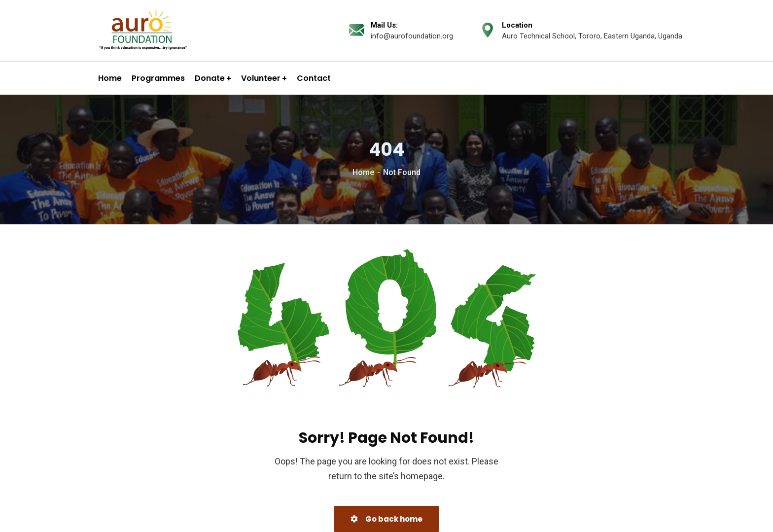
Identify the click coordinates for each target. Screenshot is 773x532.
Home (363, 172)
